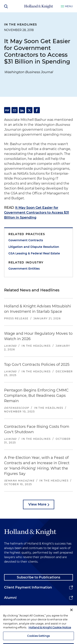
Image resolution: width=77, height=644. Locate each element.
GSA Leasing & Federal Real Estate (34, 253)
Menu (69, 6)
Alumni (10, 598)
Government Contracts (26, 240)
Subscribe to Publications (38, 577)
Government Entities (24, 269)
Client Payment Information (28, 587)
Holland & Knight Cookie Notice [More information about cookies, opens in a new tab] (50, 632)
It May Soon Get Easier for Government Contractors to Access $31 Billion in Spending (37, 213)
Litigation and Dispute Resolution (34, 247)
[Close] (71, 615)
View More (37, 504)
